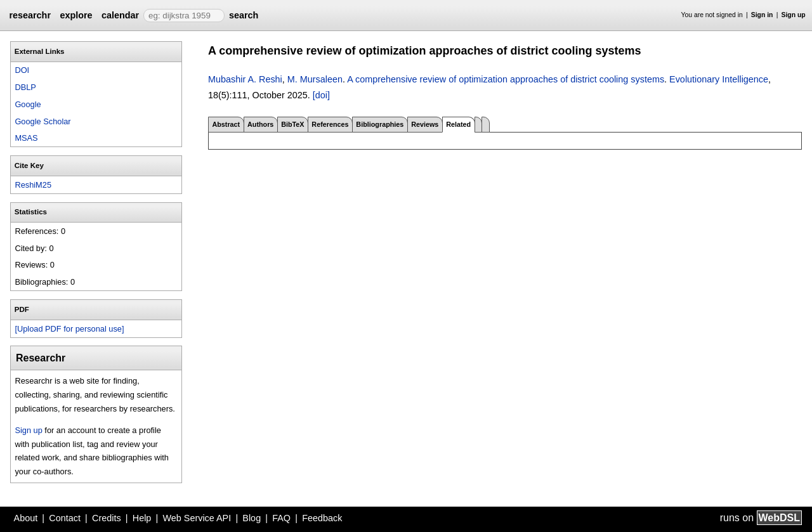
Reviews (425, 124)
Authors (260, 124)
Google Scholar (43, 121)
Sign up (794, 15)
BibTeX (292, 124)
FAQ (281, 518)
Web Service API (197, 518)
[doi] (321, 95)
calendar (120, 15)
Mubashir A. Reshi (245, 79)
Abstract (226, 124)
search (244, 15)
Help (142, 518)
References (330, 124)
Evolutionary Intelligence (719, 79)
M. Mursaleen (315, 79)
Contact (65, 518)
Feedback (322, 518)
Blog (252, 518)
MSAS (26, 138)
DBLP (25, 87)
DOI (22, 70)
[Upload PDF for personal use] (69, 329)
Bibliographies (380, 124)
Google (28, 104)
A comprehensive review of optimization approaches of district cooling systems (506, 79)
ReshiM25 (33, 185)
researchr (30, 15)
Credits (107, 518)
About (26, 518)
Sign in (762, 15)
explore (76, 15)
